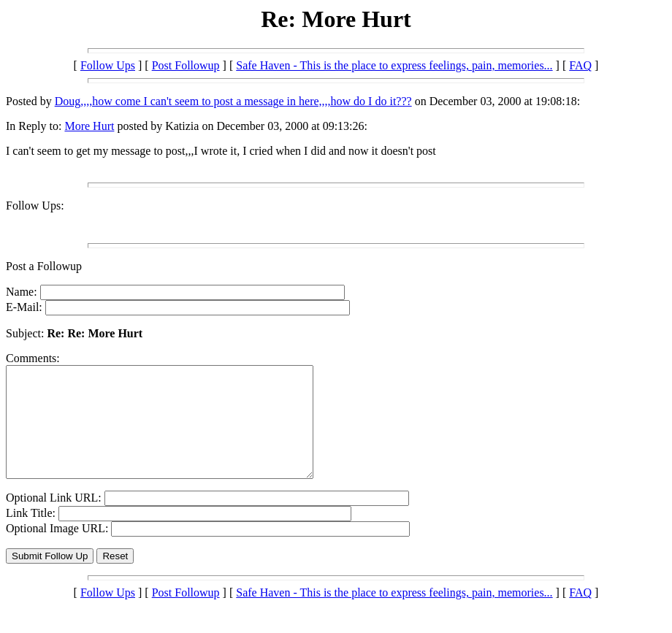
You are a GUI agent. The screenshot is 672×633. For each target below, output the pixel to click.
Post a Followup (44, 266)
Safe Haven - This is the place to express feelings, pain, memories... (394, 65)
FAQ (580, 65)
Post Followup (186, 65)
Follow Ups (108, 65)
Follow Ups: (35, 206)
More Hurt (89, 126)
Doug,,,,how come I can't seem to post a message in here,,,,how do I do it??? (233, 101)
